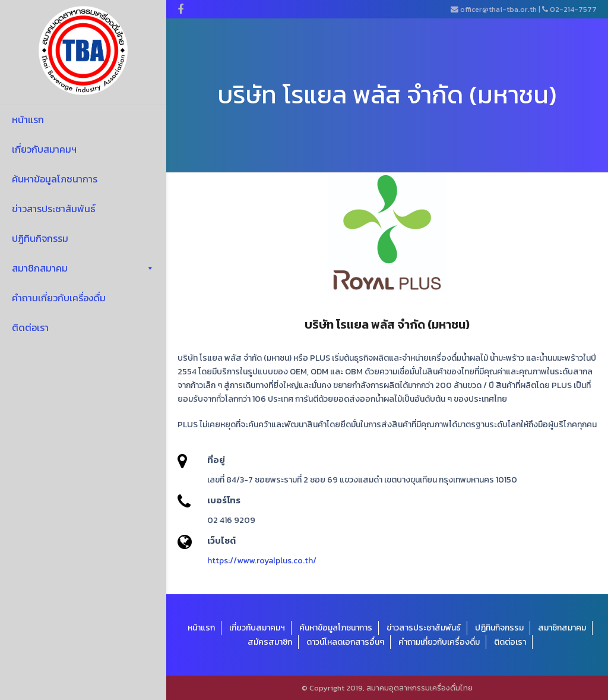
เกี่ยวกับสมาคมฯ (44, 149)
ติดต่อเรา (30, 327)
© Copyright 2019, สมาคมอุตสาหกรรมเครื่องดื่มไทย (387, 688)
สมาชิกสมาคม (83, 268)
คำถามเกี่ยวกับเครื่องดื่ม (59, 298)
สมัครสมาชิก (270, 642)
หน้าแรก (28, 119)
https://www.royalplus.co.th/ (262, 561)
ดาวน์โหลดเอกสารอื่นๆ (345, 642)
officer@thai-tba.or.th (498, 9)
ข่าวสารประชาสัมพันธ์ (54, 209)
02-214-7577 (573, 9)
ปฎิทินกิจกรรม (40, 238)
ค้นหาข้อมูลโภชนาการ (55, 179)
